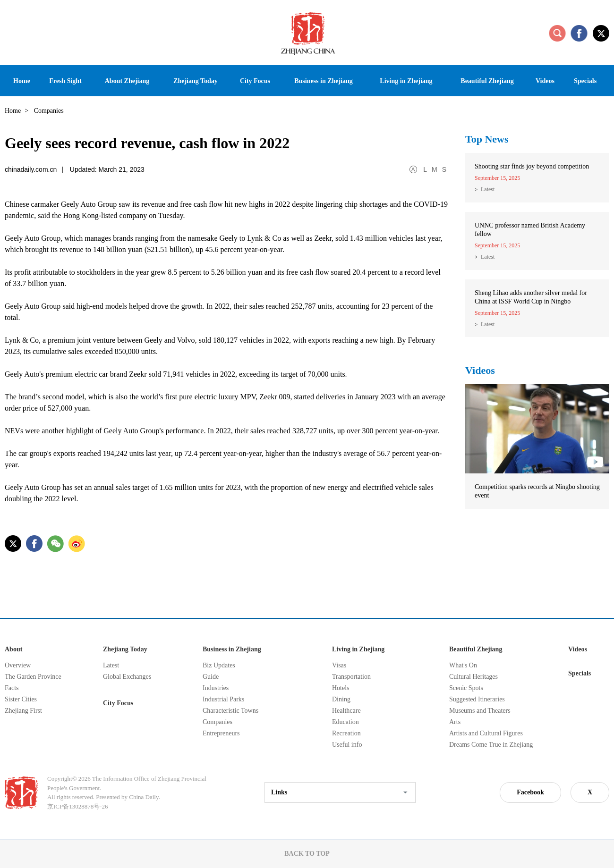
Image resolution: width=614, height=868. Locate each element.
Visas (339, 665)
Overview (18, 665)
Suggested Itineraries (477, 699)
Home (13, 111)
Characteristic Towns (230, 711)
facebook (579, 33)
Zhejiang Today (125, 649)
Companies (217, 722)
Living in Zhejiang (358, 649)
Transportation (351, 677)
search (557, 33)
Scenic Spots (466, 688)
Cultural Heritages (473, 677)
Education (345, 722)
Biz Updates (219, 665)
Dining (341, 699)
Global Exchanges (127, 677)
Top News (487, 139)
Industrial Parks (223, 699)
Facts (12, 688)
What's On (463, 665)
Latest (488, 189)
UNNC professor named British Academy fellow (530, 230)
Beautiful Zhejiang (476, 649)
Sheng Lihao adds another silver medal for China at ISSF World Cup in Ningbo (531, 297)
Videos (480, 370)
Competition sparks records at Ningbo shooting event (537, 491)
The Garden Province (33, 677)
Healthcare (346, 711)
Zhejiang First (23, 711)
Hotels (341, 688)
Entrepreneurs (221, 733)
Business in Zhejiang (232, 649)
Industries (216, 688)
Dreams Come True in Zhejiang (491, 745)
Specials (580, 673)
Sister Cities (21, 699)
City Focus (118, 703)
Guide (211, 677)
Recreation (346, 733)
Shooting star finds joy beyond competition (532, 166)
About (13, 649)
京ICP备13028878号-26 (78, 806)
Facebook (530, 792)
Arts (455, 722)
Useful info (347, 745)
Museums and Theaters (480, 711)
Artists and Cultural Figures (486, 733)
